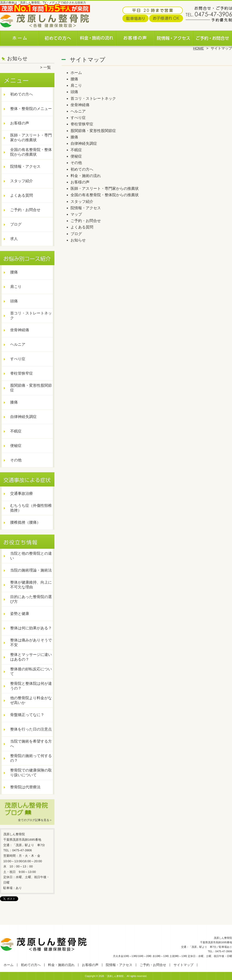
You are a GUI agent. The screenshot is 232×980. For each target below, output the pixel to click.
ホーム (19, 37)
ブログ (16, 224)
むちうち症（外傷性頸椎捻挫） (31, 508)
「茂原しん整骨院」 (115, 976)
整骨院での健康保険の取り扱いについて (31, 773)
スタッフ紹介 (22, 181)
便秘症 (16, 446)
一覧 (47, 67)
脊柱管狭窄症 (22, 373)
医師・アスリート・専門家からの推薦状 (31, 138)
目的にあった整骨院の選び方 (31, 599)
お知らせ (78, 240)
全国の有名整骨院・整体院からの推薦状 (31, 152)
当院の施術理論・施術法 (31, 570)
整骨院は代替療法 (25, 787)
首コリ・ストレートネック (31, 315)
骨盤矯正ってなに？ (27, 715)
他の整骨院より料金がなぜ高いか (31, 700)
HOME (199, 48)
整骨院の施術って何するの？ (31, 758)
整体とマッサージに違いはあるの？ (31, 657)
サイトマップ (183, 965)
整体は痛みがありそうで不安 (31, 642)
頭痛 (14, 301)
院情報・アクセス (174, 37)
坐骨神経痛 (20, 330)
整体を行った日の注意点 (31, 729)
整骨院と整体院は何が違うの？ (31, 686)
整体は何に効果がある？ (31, 628)
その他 (16, 460)
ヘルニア (18, 344)
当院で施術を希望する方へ (31, 744)
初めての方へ (58, 37)
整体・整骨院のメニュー (31, 109)
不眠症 (16, 431)
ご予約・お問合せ (213, 37)
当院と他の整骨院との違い (31, 556)
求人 (14, 239)
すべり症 (18, 359)
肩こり (16, 287)
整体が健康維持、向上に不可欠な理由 (31, 585)
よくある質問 (22, 195)
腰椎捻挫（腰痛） (25, 522)
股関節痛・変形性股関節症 (31, 388)
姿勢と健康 (20, 614)
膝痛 (14, 402)
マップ (76, 214)
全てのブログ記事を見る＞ (35, 820)
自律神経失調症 (23, 417)
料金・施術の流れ (97, 37)
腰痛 (14, 272)
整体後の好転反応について (31, 671)
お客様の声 (135, 37)
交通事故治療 (22, 493)
